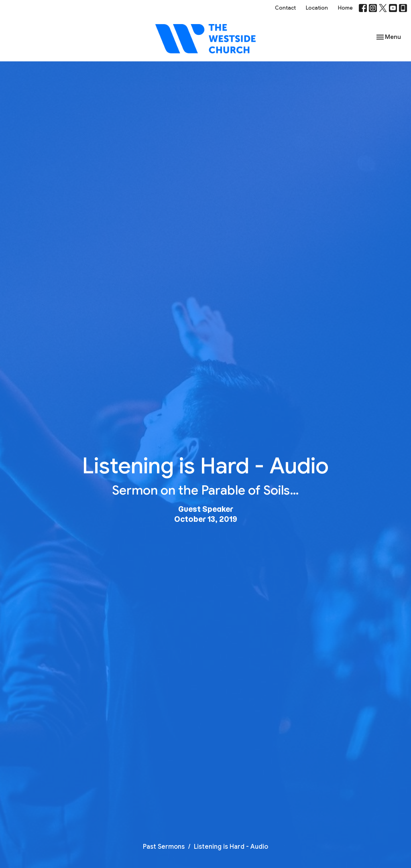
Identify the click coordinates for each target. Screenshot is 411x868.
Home (345, 8)
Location (317, 8)
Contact (285, 8)
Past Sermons (164, 847)
